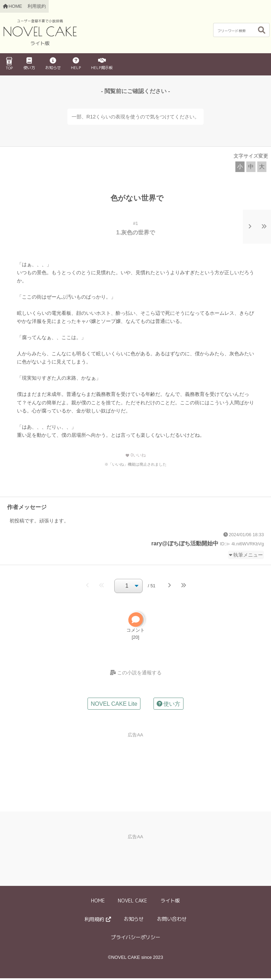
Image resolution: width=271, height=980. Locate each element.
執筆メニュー (248, 555)
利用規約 (37, 6)
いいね (135, 455)
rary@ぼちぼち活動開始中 (185, 543)
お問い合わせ (172, 920)
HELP (76, 64)
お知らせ (53, 64)
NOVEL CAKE (133, 902)
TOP (9, 64)
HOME (98, 902)
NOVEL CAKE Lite (114, 705)
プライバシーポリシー (135, 939)
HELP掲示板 (102, 64)
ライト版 (170, 902)
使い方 (29, 64)
